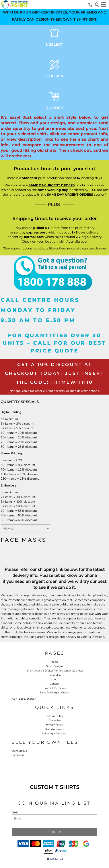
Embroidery (55, 675)
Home (54, 662)
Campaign (18, 755)
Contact (54, 684)
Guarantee (55, 720)
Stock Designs (55, 666)
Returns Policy (55, 716)
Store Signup (19, 751)
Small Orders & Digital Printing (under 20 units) (55, 671)
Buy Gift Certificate (55, 688)
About (54, 679)
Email (15, 812)
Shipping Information (55, 734)
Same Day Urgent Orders (54, 693)
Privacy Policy (54, 725)
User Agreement (55, 729)
